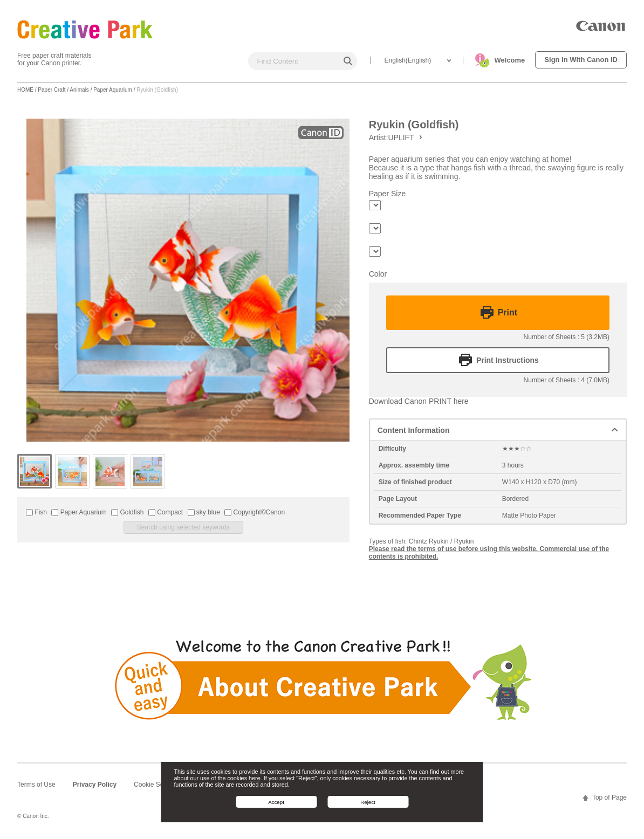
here (255, 778)
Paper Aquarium (113, 90)
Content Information (414, 430)
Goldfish (127, 512)
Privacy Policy (95, 785)
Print (508, 313)
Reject (368, 802)
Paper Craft (52, 90)
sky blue (204, 512)
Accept (276, 802)
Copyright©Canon (255, 512)
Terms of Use (36, 785)
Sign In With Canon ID (581, 60)
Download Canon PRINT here (419, 401)
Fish (36, 512)
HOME (25, 90)
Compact (166, 512)
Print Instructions (508, 360)
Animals (79, 90)
